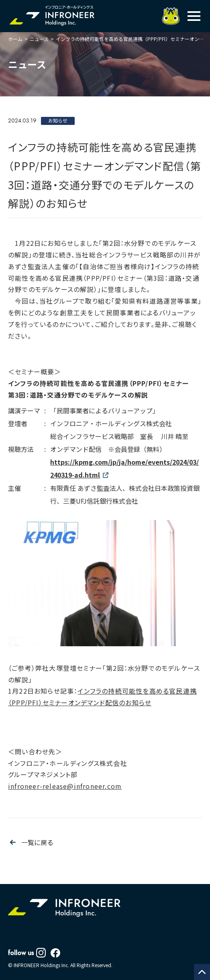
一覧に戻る (37, 842)
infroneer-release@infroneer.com (65, 786)
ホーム (15, 39)
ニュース (39, 39)
